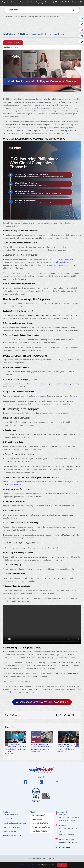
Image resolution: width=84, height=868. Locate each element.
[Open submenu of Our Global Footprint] (50, 831)
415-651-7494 (65, 847)
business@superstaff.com (68, 842)
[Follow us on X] (82, 24)
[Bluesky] (65, 715)
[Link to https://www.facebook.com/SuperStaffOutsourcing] (26, 782)
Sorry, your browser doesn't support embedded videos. (42, 624)
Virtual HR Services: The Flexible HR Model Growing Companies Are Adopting (41, 747)
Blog (12, 17)
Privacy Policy (46, 858)
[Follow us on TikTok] (82, 42)
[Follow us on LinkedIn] (82, 36)
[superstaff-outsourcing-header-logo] (13, 9)
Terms (38, 858)
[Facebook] (57, 715)
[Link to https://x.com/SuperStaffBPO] (57, 782)
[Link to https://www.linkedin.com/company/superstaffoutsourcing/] (41, 782)
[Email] (77, 715)
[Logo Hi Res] (41, 767)
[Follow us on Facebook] (82, 19)
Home (7, 17)
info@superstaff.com (67, 839)
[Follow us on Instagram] (82, 30)
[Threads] (73, 715)
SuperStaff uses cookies (26, 865)
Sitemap (32, 858)
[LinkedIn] (69, 715)
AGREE (62, 865)
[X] (61, 715)
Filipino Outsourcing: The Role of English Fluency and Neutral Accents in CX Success (68, 747)
